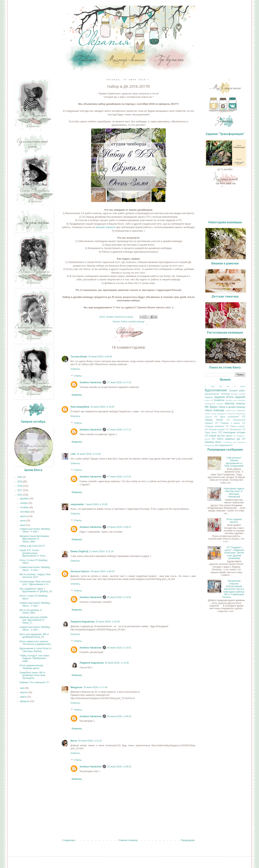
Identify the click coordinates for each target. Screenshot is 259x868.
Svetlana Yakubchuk (91, 382)
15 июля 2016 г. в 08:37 (119, 527)
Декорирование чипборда (217, 394)
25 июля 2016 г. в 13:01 (119, 597)
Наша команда (214, 410)
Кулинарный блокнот (214, 404)
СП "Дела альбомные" (227, 417)
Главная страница (128, 840)
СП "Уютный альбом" (215, 429)
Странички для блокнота (234, 442)
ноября (24, 503)
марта (24, 697)
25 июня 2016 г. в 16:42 (103, 407)
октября (24, 507)
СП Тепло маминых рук (226, 439)
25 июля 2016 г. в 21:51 (90, 741)
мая (22, 688)
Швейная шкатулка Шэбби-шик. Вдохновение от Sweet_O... (34, 620)
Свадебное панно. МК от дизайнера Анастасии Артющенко (32, 675)
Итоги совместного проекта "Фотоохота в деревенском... (36, 643)
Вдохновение (216, 390)
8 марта (240, 386)
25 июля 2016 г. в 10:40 (108, 622)
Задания (219, 397)
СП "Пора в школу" (235, 426)
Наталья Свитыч (80, 571)
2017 (20, 490)
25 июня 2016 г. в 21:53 (89, 454)
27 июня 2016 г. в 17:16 (119, 382)
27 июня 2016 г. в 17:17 (119, 430)
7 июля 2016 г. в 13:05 (96, 504)
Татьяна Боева (79, 357)
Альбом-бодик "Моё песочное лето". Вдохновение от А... (35, 583)
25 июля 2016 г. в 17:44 (95, 687)
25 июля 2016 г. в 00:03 (103, 571)
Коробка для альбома (235, 400)
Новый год (230, 410)
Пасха (214, 414)
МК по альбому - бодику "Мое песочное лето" (35, 576)
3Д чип (224, 386)
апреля (24, 692)
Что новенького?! (224, 445)
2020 (20, 477)
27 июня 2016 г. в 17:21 (119, 477)
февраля (25, 701)
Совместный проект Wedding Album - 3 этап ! (35, 569)
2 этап (210, 386)
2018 (20, 486)
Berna (74, 741)
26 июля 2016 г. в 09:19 (119, 716)
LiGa (73, 454)
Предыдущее (188, 840)
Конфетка (219, 400)
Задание (209, 397)
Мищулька (76, 687)
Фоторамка (209, 445)
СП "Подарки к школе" (228, 423)
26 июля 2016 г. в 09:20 (119, 767)
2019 (20, 482)
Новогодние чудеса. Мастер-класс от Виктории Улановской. (234, 493)
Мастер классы (235, 403)
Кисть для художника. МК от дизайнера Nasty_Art (34, 636)
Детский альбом (238, 394)
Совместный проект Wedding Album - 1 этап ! (35, 628)
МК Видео (211, 407)
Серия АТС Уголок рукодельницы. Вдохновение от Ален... (33, 553)
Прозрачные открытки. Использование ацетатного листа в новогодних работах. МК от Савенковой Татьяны (233, 589)
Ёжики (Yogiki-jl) (79, 551)
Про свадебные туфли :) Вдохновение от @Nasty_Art (36, 590)
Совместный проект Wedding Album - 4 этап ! (35, 530)
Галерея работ (237, 391)
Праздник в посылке (226, 414)
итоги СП (209, 400)
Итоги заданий (236, 397)
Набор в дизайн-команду (133, 321)
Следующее (69, 840)
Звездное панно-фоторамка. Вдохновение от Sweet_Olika (34, 539)
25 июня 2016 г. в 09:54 (100, 357)
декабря (25, 499)
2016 (20, 495)
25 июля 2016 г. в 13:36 (117, 663)
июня (23, 525)
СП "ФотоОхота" (234, 429)
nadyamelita (77, 504)
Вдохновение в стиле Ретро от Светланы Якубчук (36, 650)
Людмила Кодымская (83, 622)
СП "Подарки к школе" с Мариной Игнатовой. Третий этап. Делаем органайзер (234, 553)
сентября (25, 512)
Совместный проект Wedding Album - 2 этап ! (35, 604)
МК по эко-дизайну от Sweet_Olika (31, 611)
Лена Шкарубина (80, 407)
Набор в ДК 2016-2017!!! (32, 546)
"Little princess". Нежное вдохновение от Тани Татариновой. (234, 462)
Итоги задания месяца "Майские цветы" (31, 667)
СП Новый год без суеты (218, 436)
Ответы (78, 376)
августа (24, 516)
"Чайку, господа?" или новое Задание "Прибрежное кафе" (34, 658)
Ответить (75, 369)
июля (23, 521)
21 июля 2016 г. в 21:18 (101, 551)
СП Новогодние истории (232, 432)
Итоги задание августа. (234, 521)
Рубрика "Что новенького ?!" (34, 682)
